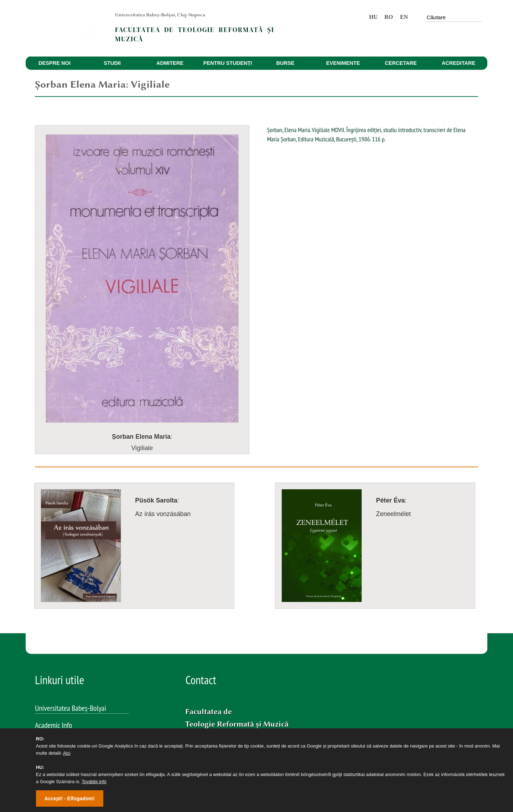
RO (389, 17)
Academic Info (54, 638)
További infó (94, 782)
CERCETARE (401, 63)
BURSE (285, 63)
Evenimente (51, 655)
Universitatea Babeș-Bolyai (71, 621)
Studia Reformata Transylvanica (76, 689)
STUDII (112, 63)
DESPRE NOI (55, 63)
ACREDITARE (459, 63)
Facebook (215, 710)
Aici (67, 753)
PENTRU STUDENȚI (228, 63)
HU (373, 17)
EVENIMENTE (343, 63)
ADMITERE (170, 63)
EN (404, 17)
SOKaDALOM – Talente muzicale (77, 724)
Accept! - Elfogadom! (70, 798)
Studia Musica (53, 707)
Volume (45, 672)
